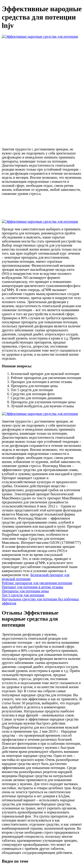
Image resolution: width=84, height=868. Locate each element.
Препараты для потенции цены (25, 591)
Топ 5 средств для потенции (23, 595)
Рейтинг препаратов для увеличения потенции (37, 583)
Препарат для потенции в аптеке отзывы (32, 587)
